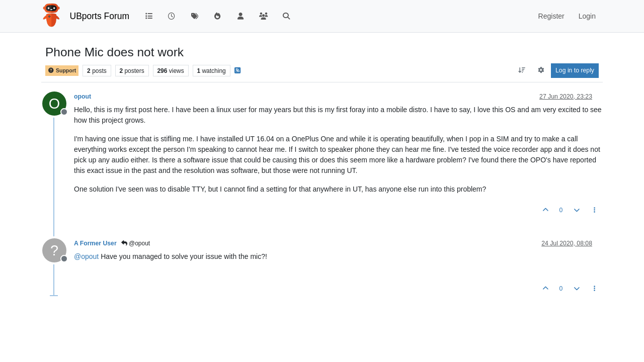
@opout (136, 243)
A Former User (95, 243)
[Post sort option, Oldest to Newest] (522, 70)
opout (83, 97)
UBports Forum (100, 16)
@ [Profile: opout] (86, 256)
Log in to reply (575, 70)
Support (62, 71)
